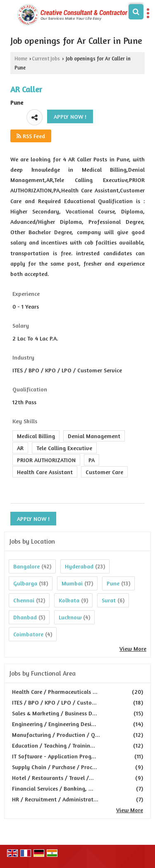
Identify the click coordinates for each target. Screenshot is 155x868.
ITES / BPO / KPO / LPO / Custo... (54, 702)
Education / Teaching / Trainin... (54, 745)
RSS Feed (31, 136)
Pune (113, 583)
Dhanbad (25, 617)
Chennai (24, 600)
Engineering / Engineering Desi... (54, 724)
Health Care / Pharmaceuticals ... (55, 692)
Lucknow (70, 617)
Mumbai (72, 583)
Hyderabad (79, 566)
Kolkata (69, 600)
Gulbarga (25, 583)
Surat (109, 600)
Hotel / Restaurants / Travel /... (53, 778)
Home (21, 59)
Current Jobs (46, 59)
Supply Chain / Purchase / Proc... (55, 767)
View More (133, 649)
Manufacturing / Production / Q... (56, 735)
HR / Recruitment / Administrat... (55, 799)
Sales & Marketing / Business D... (55, 713)
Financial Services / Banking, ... (53, 788)
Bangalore (26, 566)
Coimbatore (28, 634)
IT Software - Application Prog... (54, 756)
